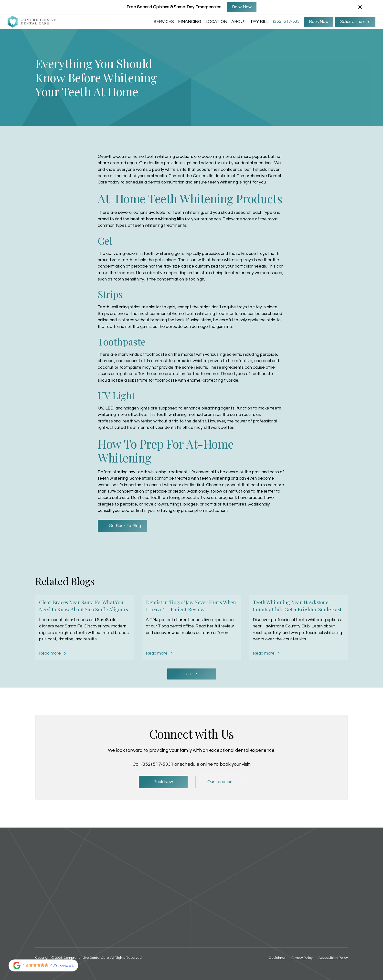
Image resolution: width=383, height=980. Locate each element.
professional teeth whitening (125, 421)
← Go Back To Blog (122, 526)
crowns (161, 504)
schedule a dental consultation (155, 182)
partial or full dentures (226, 504)
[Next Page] (191, 674)
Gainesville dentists (212, 176)
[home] (32, 22)
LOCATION (216, 22)
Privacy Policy (302, 958)
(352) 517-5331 (288, 22)
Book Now (242, 7)
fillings (176, 504)
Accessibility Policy (333, 958)
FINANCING (190, 22)
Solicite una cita (355, 22)
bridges (191, 504)
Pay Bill (260, 22)
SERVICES (164, 22)
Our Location (220, 782)
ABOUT (239, 22)
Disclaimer (277, 958)
